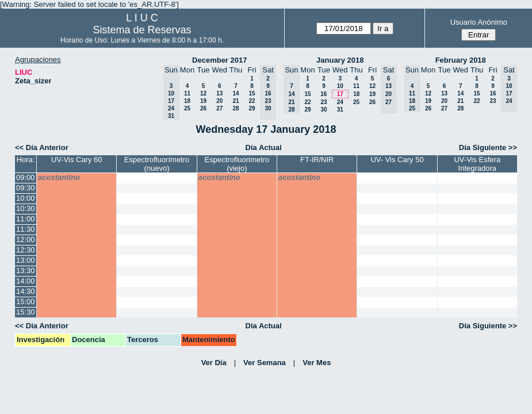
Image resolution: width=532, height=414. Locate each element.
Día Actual (264, 147)
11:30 (26, 229)
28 (236, 108)
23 (324, 102)
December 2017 (219, 60)
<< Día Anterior (42, 147)
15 (252, 93)
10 (340, 86)
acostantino (59, 177)
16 (324, 94)
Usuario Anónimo (479, 22)
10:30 (26, 208)
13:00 (26, 260)
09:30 (26, 188)
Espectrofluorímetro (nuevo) (157, 164)
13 (219, 93)
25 (187, 108)
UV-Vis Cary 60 (77, 160)
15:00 (26, 302)
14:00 (26, 281)
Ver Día (214, 363)
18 (187, 101)
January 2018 (340, 60)
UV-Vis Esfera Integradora (477, 164)
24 (340, 102)
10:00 (26, 198)
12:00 (26, 239)
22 (252, 101)
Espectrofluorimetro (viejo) (237, 164)
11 (187, 93)
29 (252, 108)
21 (236, 101)
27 (219, 108)
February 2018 (461, 60)
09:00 (26, 177)
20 (219, 101)
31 (340, 110)
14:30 (26, 291)
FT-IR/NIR (317, 160)
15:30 (26, 312)
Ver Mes (317, 363)
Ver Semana (265, 363)
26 (203, 108)
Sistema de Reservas (142, 30)
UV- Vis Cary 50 (397, 160)
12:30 (26, 250)
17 (340, 94)
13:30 (26, 271)
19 (203, 101)
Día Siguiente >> (488, 147)
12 (203, 93)
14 (236, 93)
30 (324, 110)
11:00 (26, 219)
